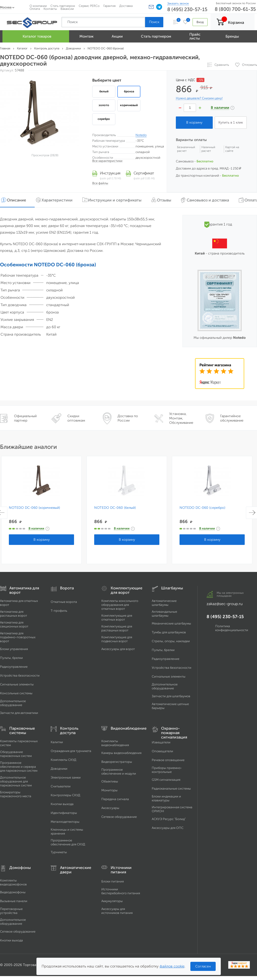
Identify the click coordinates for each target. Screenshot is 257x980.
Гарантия (109, 6)
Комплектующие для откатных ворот (117, 618)
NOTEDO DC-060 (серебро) (202, 508)
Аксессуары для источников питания (117, 911)
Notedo (141, 135)
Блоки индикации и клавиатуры (166, 798)
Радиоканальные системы (171, 788)
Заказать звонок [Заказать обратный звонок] (178, 3)
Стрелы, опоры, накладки (171, 641)
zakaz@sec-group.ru (225, 604)
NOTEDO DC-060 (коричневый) (34, 508)
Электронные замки (66, 777)
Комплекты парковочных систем (19, 743)
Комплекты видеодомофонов (13, 882)
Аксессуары (110, 808)
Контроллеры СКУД (65, 795)
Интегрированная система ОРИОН (172, 809)
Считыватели (61, 786)
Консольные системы (16, 693)
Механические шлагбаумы (171, 623)
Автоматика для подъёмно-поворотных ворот (18, 637)
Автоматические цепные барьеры (170, 706)
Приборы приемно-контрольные (167, 770)
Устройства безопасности (20, 675)
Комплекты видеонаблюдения (115, 743)
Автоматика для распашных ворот (14, 614)
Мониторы (109, 790)
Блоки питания (113, 881)
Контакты (50, 9)
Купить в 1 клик (231, 122)
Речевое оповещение (168, 760)
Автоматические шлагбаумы (164, 603)
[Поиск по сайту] (103, 22)
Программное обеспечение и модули (119, 772)
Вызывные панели (14, 901)
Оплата (35, 9)
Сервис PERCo (89, 6)
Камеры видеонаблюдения (121, 753)
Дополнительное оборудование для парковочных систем (16, 781)
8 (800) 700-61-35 (235, 9)
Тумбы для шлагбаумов (169, 632)
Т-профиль (59, 611)
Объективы (110, 781)
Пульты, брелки (11, 658)
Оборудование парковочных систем (16, 754)
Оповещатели (162, 751)
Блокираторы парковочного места (16, 794)
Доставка (126, 6)
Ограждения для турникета (71, 751)
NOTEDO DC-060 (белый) (115, 508)
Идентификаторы (64, 813)
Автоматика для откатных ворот (19, 603)
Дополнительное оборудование (13, 703)
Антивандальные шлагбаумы (164, 614)
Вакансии (67, 9)
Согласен (203, 966)
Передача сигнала (115, 799)
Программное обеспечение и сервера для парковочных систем (19, 767)
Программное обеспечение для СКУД (68, 842)
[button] (151, 7)
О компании (38, 6)
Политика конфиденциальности (232, 628)
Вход (200, 22)
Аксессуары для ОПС (168, 828)
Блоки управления (14, 649)
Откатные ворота (64, 602)
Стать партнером (63, 6)
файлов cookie (172, 966)
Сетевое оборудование (119, 817)
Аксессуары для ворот (118, 649)
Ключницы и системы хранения (67, 831)
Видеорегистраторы (117, 762)
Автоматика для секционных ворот (14, 624)
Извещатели (161, 742)
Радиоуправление (14, 667)
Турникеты (59, 852)
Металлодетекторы (65, 822)
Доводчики (59, 769)
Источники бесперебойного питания (121, 891)
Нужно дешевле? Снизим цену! (199, 98)
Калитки (57, 742)
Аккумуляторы (112, 901)
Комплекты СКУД (63, 760)
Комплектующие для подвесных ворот (117, 639)
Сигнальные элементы (17, 684)
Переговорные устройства (11, 911)
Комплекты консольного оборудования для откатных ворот (120, 605)
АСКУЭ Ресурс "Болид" (169, 819)
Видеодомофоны (13, 892)
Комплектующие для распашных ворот (117, 628)
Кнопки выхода (62, 804)
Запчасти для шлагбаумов (171, 696)
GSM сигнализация (166, 780)
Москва (6, 7)
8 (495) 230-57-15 (187, 9)
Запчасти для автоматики (19, 713)
